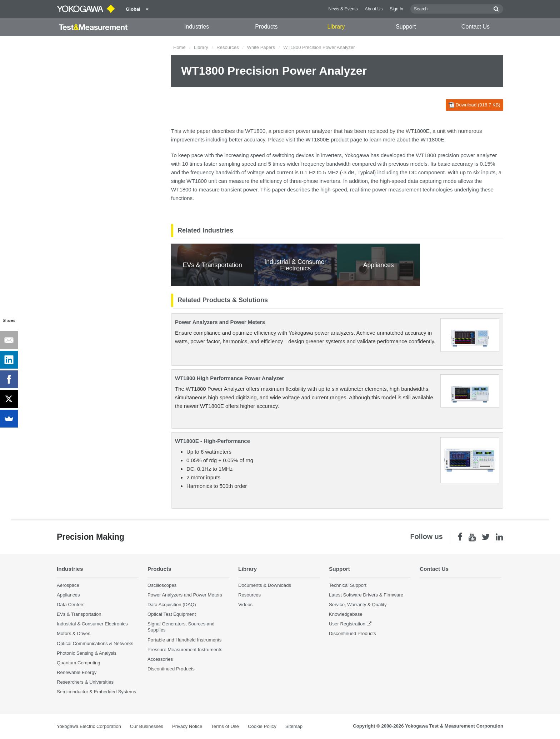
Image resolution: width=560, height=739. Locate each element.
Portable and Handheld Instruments (184, 640)
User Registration (347, 624)
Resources (227, 47)
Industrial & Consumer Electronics (92, 624)
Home (179, 47)
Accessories (160, 659)
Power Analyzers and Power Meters (220, 322)
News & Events (343, 9)
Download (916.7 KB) (474, 105)
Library (336, 27)
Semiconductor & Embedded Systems (96, 692)
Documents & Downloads (265, 585)
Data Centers (71, 605)
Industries (197, 27)
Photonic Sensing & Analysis (87, 653)
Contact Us (476, 27)
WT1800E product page (334, 139)
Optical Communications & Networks (95, 643)
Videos (245, 605)
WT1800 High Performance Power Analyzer (229, 378)
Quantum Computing (79, 663)
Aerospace (68, 585)
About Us (374, 9)
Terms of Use (225, 727)
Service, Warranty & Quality (358, 605)
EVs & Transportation (79, 614)
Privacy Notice (187, 727)
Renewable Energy (77, 672)
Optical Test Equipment (172, 614)
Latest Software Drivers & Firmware (366, 595)
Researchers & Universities (85, 682)
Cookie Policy (262, 727)
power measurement (397, 189)
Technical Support (348, 585)
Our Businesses (147, 727)
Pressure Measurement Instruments (185, 650)
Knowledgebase (346, 614)
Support (406, 27)
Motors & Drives (74, 633)
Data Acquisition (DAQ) (172, 605)
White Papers (261, 47)
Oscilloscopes (162, 585)
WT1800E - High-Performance (212, 441)
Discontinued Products (171, 669)
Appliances (68, 595)
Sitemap (294, 727)
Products (266, 27)
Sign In (396, 9)
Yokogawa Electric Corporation (89, 727)
